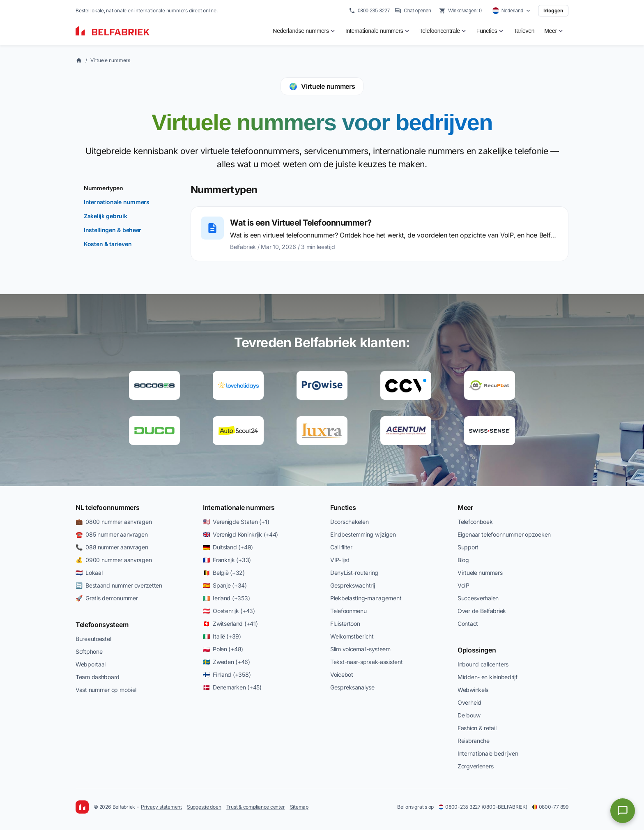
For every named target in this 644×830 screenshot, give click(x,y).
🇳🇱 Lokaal (89, 573)
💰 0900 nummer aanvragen (114, 560)
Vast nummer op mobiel (106, 690)
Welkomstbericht (352, 636)
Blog (463, 560)
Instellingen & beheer (113, 230)
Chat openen (413, 11)
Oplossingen (477, 650)
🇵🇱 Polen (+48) (223, 649)
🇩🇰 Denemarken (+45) (232, 687)
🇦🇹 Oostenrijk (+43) (229, 611)
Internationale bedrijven (488, 753)
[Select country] (512, 11)
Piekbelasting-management (366, 598)
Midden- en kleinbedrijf (488, 677)
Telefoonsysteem (102, 625)
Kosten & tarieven (108, 244)
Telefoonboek (475, 522)
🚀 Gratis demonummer (107, 598)
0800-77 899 (550, 807)
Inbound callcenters (483, 664)
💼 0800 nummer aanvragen (114, 522)
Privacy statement (161, 807)
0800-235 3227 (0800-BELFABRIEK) (483, 807)
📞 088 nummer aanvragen (112, 547)
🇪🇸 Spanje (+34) (225, 585)
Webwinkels (473, 690)
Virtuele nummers (110, 60)
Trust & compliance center (256, 807)
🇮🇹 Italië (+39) (222, 636)
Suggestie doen (204, 807)
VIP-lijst (340, 560)
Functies (343, 507)
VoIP (463, 585)
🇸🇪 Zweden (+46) (227, 662)
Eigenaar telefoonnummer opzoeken (504, 534)
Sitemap (299, 807)
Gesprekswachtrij (353, 585)
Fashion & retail (477, 728)
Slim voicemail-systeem (360, 649)
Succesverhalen (478, 598)
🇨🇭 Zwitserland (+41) (230, 624)
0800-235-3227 (369, 11)
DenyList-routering (354, 573)
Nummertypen (103, 188)
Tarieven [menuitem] (524, 31)
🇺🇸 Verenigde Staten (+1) (236, 522)
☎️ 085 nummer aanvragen (112, 534)
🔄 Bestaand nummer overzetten (119, 585)
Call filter (341, 547)
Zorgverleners (475, 766)
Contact (468, 624)
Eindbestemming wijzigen (363, 534)
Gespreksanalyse (352, 687)
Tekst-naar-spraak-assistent (366, 662)
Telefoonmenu (348, 611)
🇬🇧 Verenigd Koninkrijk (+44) (240, 534)
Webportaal (91, 664)
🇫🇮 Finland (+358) (227, 674)
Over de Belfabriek (482, 611)
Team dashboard (98, 677)
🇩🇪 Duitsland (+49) (228, 547)
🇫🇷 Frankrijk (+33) (227, 560)
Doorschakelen (349, 522)
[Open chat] (623, 811)
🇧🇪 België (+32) (224, 573)
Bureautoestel (93, 639)
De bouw (469, 715)
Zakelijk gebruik (106, 216)
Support (468, 547)
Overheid (469, 702)
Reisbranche (474, 741)
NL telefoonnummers (107, 507)
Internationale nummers (117, 202)
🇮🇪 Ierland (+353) (226, 598)
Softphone (89, 651)
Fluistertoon (345, 624)
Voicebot (342, 674)
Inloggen (553, 10)
